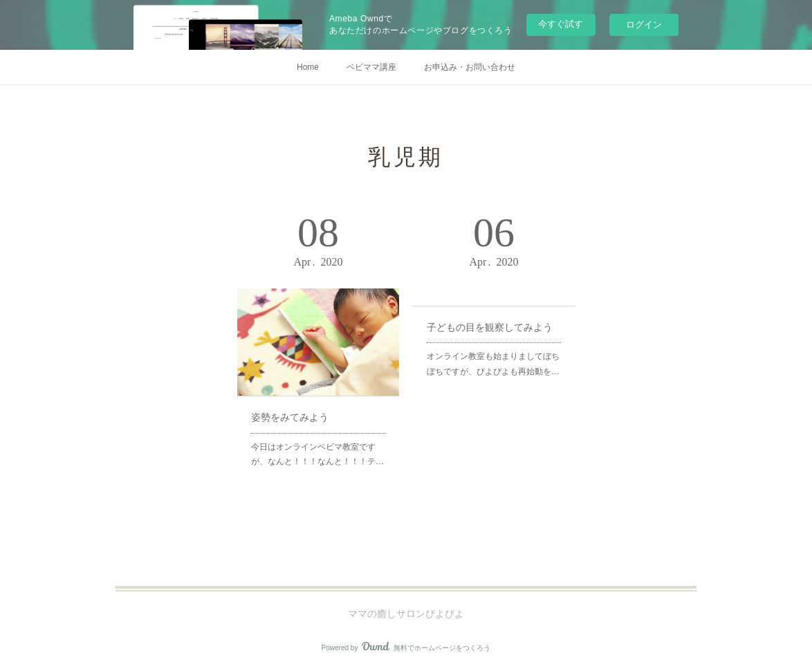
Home (308, 67)
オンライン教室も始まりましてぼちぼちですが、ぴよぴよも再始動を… (493, 364)
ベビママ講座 (371, 67)
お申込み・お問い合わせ (470, 67)
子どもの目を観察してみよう (490, 327)
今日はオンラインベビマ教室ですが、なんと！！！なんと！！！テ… (317, 454)
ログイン (644, 25)
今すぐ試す (561, 24)
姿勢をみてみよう (290, 417)
